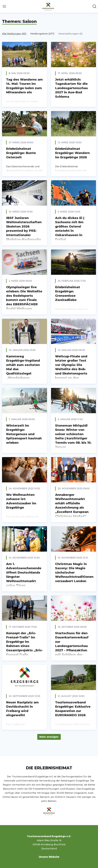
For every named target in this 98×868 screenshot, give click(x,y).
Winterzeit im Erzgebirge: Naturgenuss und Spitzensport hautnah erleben (24, 434)
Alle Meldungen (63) (14, 34)
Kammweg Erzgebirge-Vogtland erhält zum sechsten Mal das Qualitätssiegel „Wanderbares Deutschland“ (23, 369)
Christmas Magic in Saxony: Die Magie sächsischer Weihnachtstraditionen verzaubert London (74, 572)
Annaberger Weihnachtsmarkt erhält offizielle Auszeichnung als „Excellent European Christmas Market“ (72, 505)
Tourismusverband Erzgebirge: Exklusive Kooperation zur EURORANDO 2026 (73, 709)
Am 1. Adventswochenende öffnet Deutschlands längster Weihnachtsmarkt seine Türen (24, 575)
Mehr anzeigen (49, 737)
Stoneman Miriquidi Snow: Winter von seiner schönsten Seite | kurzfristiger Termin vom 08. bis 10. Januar (73, 436)
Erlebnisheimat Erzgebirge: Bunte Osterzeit (21, 153)
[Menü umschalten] (4, 6)
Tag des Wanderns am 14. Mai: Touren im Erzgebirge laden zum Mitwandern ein (24, 86)
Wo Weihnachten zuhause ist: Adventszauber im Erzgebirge (21, 501)
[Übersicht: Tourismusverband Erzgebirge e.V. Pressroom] (48, 6)
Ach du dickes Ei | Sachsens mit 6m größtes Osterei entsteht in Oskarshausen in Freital (70, 229)
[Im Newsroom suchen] (94, 6)
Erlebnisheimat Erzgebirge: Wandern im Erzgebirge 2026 (72, 153)
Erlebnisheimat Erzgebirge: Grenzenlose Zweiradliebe (68, 294)
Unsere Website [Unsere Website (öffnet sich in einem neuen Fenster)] (49, 857)
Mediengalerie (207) (42, 34)
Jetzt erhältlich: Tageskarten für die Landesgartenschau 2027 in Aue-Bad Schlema (71, 88)
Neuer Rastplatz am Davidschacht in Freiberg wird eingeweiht (22, 709)
